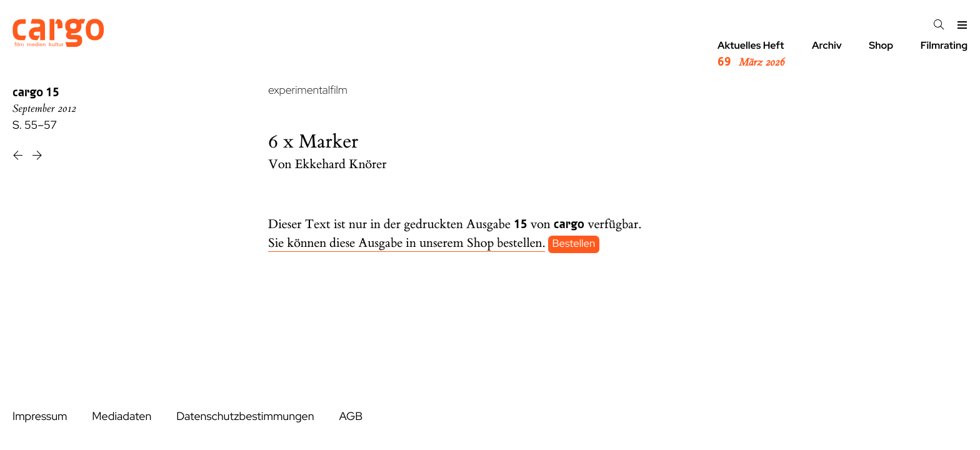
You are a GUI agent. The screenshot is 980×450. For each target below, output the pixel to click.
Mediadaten (122, 417)
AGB (351, 417)
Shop (881, 45)
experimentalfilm (308, 90)
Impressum (40, 417)
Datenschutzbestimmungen (245, 417)
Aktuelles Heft (751, 54)
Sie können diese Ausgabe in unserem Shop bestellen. (407, 243)
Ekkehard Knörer (341, 165)
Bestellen (574, 244)
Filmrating (944, 45)
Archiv (827, 45)
